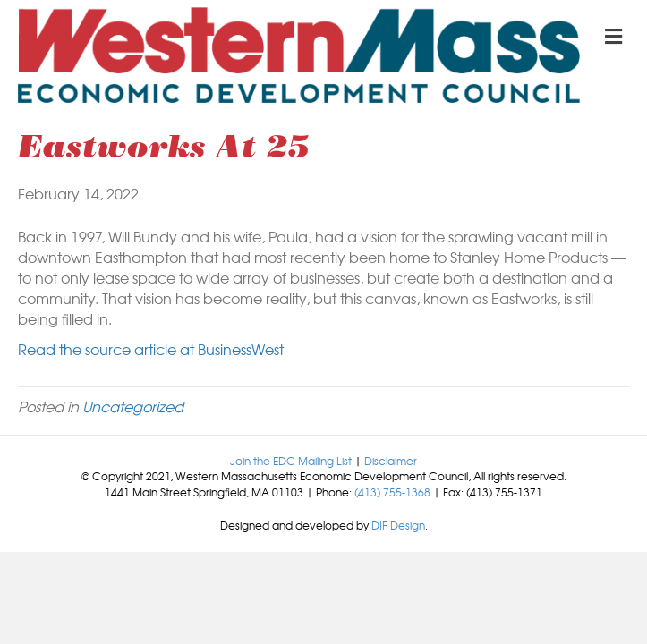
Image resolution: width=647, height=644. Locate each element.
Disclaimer (391, 461)
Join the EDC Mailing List (291, 461)
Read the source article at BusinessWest (151, 349)
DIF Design (398, 525)
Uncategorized (133, 406)
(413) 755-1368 (392, 492)
